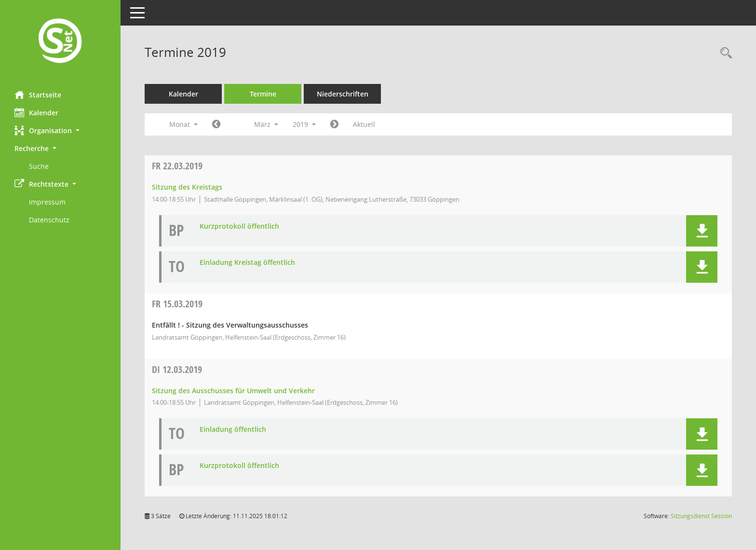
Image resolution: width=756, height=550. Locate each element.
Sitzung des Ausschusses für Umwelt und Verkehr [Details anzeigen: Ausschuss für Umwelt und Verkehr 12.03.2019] (233, 391)
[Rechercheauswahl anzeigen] (724, 53)
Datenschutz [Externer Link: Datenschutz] (49, 220)
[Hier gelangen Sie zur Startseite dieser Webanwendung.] (60, 42)
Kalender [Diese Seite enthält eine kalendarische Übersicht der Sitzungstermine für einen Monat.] (36, 112)
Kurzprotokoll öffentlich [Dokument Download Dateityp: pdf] (239, 227)
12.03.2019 (177, 369)
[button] (60, 131)
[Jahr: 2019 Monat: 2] (216, 124)
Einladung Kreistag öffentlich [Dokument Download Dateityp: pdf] (247, 263)
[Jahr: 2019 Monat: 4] (334, 124)
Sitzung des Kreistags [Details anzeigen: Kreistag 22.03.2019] (187, 187)
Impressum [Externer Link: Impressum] (47, 202)
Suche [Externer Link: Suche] (39, 166)
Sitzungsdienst (701, 516)
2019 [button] (304, 124)
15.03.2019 (177, 304)
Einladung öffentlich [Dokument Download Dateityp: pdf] (233, 430)
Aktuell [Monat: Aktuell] (364, 124)
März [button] (266, 124)
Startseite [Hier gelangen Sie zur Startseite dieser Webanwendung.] (38, 95)
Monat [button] (183, 124)
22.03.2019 (177, 166)
